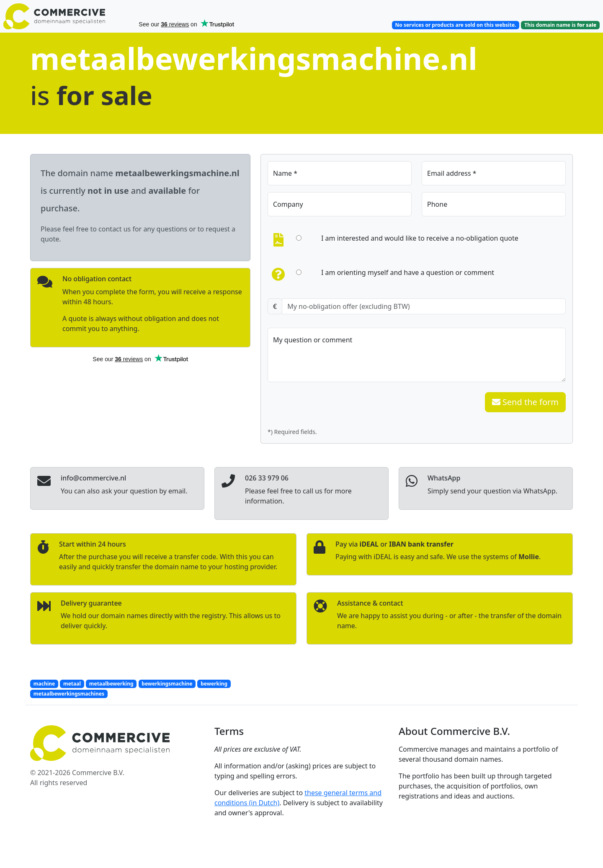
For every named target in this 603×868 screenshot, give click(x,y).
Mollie (529, 557)
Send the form (525, 402)
